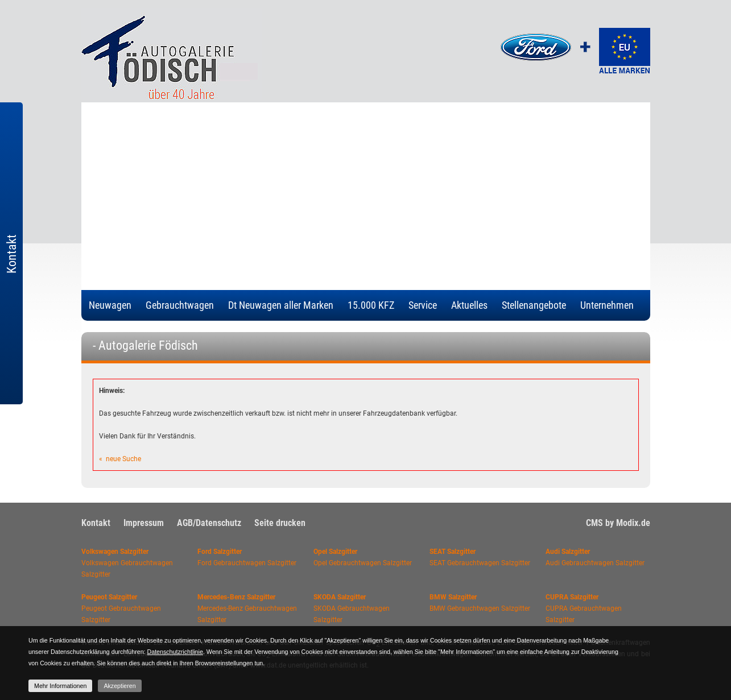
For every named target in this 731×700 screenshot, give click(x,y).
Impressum (144, 523)
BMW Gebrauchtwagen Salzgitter (480, 608)
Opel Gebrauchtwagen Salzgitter (363, 563)
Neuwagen (110, 305)
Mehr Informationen (60, 686)
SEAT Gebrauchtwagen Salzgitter (480, 563)
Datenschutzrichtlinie (175, 652)
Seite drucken (280, 523)
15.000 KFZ (371, 305)
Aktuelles (469, 305)
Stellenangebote (534, 305)
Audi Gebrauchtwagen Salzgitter (595, 563)
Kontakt (96, 523)
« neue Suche (120, 459)
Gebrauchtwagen (180, 305)
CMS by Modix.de (618, 523)
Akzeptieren (119, 686)
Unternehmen (607, 305)
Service (423, 305)
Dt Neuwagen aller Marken (281, 305)
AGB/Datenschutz (209, 523)
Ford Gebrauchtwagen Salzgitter (247, 563)
